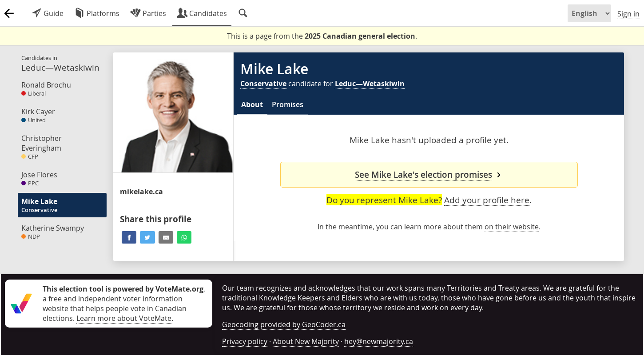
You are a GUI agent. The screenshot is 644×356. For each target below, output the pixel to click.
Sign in (628, 14)
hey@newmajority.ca (379, 341)
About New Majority (306, 341)
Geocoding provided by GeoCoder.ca (284, 324)
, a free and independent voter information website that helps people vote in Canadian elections (124, 304)
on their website (512, 227)
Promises (288, 104)
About (252, 104)
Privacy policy (245, 341)
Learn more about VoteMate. (125, 318)
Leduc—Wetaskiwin (370, 84)
